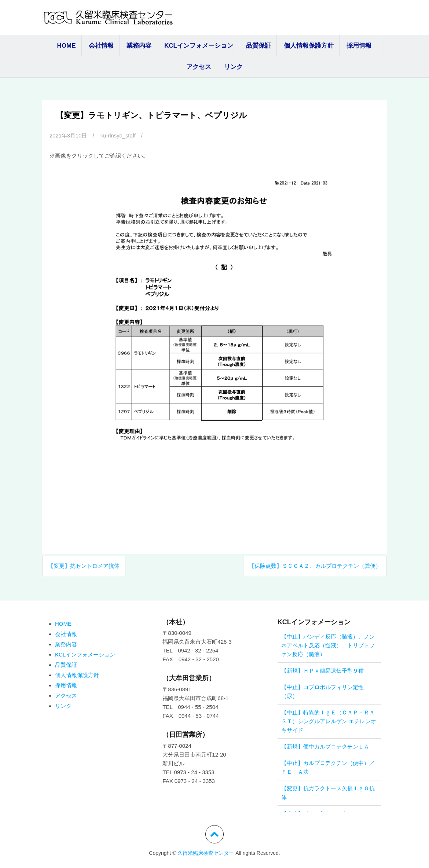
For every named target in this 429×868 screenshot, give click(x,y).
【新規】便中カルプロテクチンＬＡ (325, 746)
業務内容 (139, 46)
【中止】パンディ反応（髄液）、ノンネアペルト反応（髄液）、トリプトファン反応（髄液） (328, 645)
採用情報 (359, 46)
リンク (233, 67)
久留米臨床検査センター (206, 853)
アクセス (199, 67)
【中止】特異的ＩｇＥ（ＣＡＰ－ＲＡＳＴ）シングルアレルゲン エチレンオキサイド (329, 721)
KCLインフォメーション (199, 46)
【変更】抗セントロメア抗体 (84, 565)
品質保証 (258, 46)
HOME (67, 46)
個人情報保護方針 (309, 46)
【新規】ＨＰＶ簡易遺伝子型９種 (322, 671)
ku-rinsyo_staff (119, 135)
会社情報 (101, 46)
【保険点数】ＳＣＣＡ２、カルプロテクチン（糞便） (315, 565)
